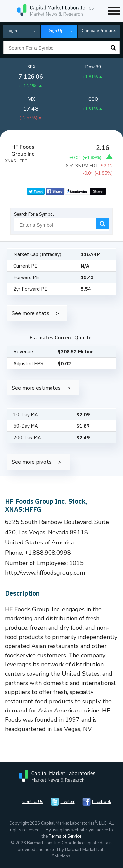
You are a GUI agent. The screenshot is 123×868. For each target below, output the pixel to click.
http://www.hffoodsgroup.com (45, 573)
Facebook (102, 802)
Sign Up (56, 31)
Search (113, 48)
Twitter (68, 802)
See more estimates (36, 388)
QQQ (93, 99)
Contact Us (33, 802)
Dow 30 (93, 67)
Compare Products (99, 31)
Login (12, 31)
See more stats (31, 313)
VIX (32, 99)
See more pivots (32, 462)
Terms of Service (65, 836)
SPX (31, 67)
